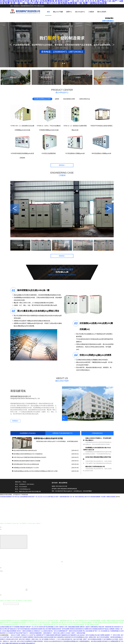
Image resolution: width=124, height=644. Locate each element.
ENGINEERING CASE (62, 174)
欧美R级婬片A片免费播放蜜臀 (110, 641)
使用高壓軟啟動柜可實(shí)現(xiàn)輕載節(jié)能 (26, 464)
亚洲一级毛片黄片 (20, 639)
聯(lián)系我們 (102, 12)
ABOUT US (62, 380)
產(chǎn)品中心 (80, 12)
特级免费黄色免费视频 (69, 641)
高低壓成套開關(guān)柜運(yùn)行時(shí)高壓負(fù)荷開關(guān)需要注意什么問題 (35, 471)
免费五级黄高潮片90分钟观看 (17, 643)
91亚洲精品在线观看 (95, 639)
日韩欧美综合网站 (38, 637)
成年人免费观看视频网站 (83, 641)
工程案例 (91, 12)
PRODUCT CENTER (62, 91)
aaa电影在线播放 (5, 626)
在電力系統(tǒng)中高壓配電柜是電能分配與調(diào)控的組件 (30, 457)
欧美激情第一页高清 (42, 641)
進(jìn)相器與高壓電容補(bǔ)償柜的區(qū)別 (25, 450)
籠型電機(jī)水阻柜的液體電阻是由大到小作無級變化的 (28, 454)
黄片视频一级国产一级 (83, 639)
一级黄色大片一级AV (7, 641)
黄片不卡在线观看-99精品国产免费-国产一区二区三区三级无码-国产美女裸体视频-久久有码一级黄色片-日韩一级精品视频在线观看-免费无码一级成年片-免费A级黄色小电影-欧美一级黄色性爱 (60, 626)
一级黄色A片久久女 (25, 635)
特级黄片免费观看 (28, 637)
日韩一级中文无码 (19, 641)
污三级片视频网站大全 (108, 639)
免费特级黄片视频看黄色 (61, 635)
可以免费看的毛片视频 (30, 641)
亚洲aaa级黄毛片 (30, 643)
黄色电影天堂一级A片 (71, 639)
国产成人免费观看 (36, 635)
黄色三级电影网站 (59, 637)
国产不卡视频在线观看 (48, 635)
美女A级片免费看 (100, 635)
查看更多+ (62, 165)
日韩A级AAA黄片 (10, 639)
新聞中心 (69, 12)
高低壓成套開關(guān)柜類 (42, 99)
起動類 (57, 99)
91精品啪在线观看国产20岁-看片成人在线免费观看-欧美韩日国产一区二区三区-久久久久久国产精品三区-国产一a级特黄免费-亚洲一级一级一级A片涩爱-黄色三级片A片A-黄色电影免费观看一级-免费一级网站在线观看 (58, 497)
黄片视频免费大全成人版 (75, 635)
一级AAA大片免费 (15, 635)
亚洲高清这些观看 (48, 637)
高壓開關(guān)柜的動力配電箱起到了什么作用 (26, 468)
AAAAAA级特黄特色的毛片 (55, 641)
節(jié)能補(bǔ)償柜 (69, 99)
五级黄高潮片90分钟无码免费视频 (73, 637)
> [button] (109, 208)
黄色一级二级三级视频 (42, 639)
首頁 (48, 12)
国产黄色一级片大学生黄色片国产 (13, 637)
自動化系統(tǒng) (85, 99)
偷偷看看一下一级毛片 (111, 635)
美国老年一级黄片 (30, 639)
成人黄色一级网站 (88, 637)
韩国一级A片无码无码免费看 (101, 637)
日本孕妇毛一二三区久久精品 (56, 639)
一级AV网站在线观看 (95, 641)
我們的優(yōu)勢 (62, 272)
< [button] (15, 208)
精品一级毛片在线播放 (88, 635)
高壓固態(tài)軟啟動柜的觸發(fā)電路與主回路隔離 (27, 461)
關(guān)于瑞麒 (58, 12)
